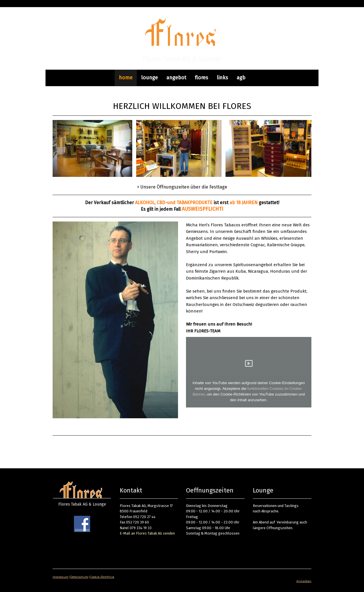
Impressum (60, 577)
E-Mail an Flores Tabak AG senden (147, 533)
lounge (149, 78)
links (222, 78)
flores (201, 78)
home (126, 78)
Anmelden (304, 581)
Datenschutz (79, 577)
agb (241, 78)
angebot (176, 78)
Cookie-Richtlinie (102, 577)
